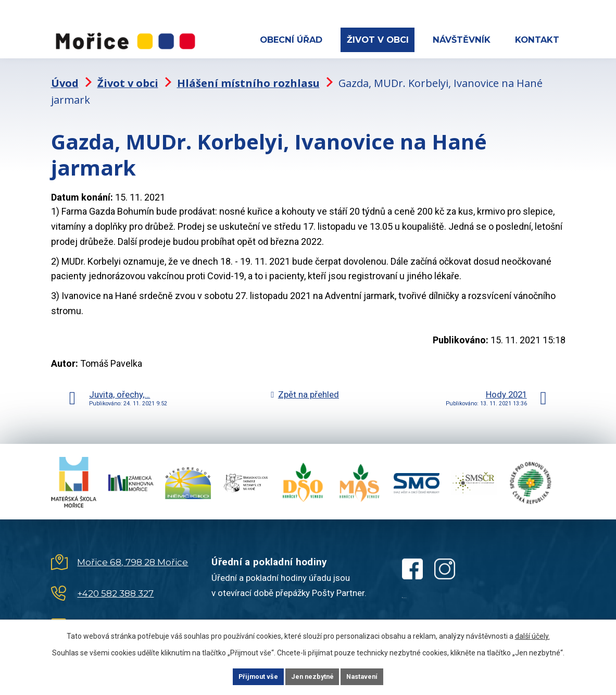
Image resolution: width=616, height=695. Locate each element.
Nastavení (376, 676)
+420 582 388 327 (115, 586)
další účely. (532, 634)
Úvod (65, 76)
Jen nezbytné (313, 676)
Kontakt (537, 40)
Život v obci (378, 40)
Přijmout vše (245, 676)
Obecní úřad (291, 40)
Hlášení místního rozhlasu (248, 76)
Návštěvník (462, 40)
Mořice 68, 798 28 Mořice (133, 555)
